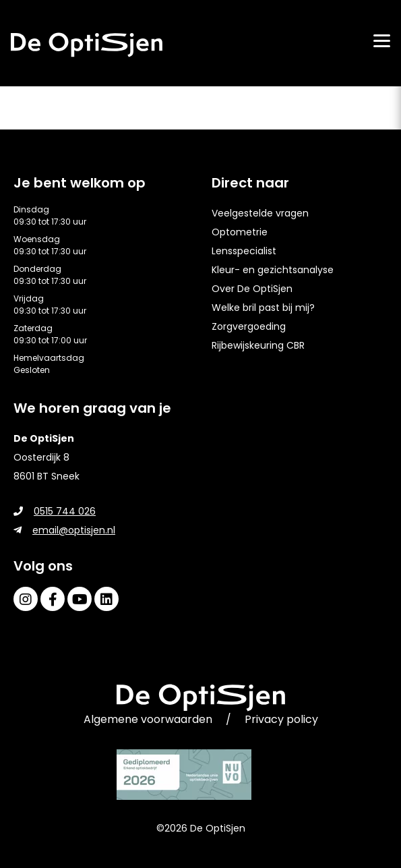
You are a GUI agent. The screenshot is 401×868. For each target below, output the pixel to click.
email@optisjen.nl (64, 530)
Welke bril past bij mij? (263, 308)
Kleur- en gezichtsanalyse (273, 270)
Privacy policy (281, 719)
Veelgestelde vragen (260, 213)
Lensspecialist (244, 251)
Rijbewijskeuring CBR (258, 345)
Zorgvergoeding (249, 326)
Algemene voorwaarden (148, 719)
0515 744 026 (55, 511)
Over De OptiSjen (252, 289)
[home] (87, 45)
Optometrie (240, 232)
